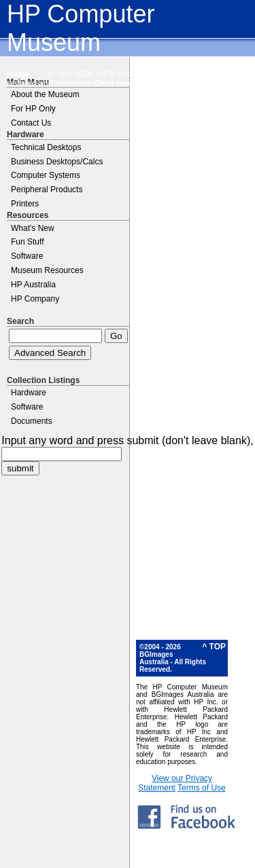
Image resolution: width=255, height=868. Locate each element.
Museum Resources (47, 270)
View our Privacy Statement (175, 783)
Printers (25, 204)
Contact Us (31, 123)
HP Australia (33, 285)
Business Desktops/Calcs (57, 162)
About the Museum (45, 94)
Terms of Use (202, 788)
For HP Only (33, 109)
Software (27, 256)
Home (18, 74)
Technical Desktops (46, 147)
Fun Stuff (27, 242)
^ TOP (214, 647)
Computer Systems (46, 175)
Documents (32, 421)
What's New (33, 228)
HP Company (35, 299)
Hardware (29, 393)
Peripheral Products (47, 189)
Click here (114, 84)
